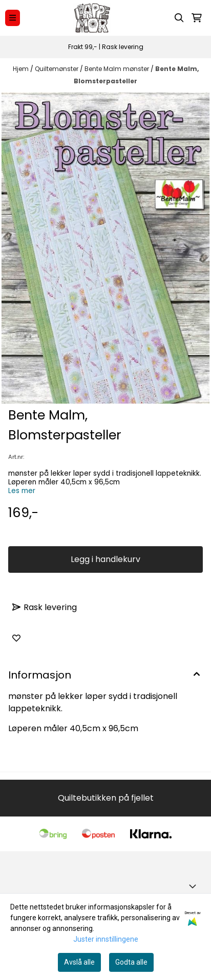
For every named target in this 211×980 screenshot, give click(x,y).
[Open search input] (179, 18)
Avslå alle (79, 962)
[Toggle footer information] (195, 886)
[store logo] (92, 18)
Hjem (22, 69)
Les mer (22, 491)
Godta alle (131, 962)
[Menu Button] (13, 18)
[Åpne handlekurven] (197, 18)
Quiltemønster (57, 69)
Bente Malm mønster (118, 69)
